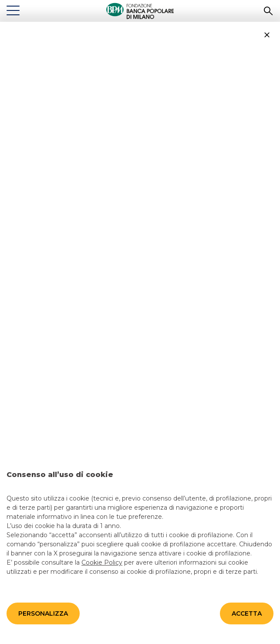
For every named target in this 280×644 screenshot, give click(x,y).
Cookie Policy (102, 562)
